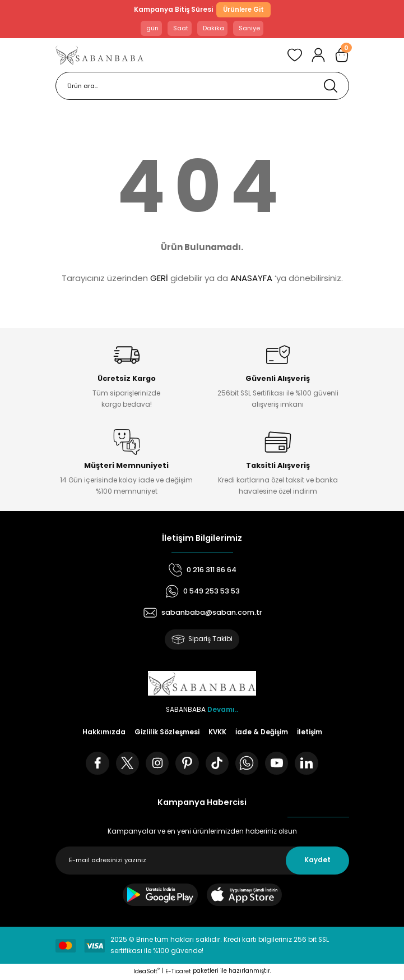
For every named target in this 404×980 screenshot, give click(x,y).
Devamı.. (223, 710)
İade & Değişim (262, 732)
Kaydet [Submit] (317, 862)
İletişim (310, 732)
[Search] (202, 86)
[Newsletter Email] (202, 862)
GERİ (159, 278)
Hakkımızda (104, 732)
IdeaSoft (147, 973)
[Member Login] (318, 56)
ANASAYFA (251, 278)
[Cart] (342, 56)
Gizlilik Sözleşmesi (167, 732)
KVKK (217, 732)
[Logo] (100, 56)
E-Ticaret (178, 973)
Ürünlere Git (243, 10)
